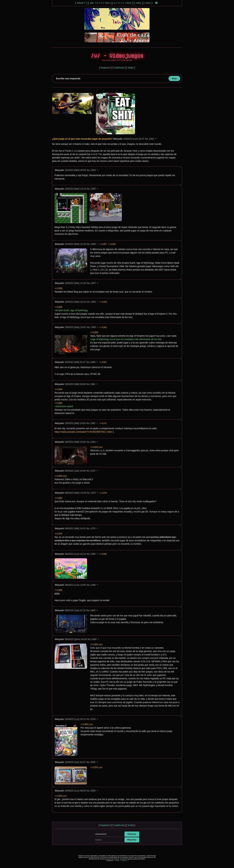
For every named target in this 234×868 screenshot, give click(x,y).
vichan (117, 861)
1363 (93, 442)
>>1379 (103, 493)
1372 (93, 471)
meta (138, 3)
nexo (148, 3)
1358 (93, 302)
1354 (93, 170)
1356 (93, 244)
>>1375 (103, 423)
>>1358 (112, 244)
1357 (93, 283)
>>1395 (58, 590)
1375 (93, 493)
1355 (93, 189)
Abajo (131, 68)
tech (129, 3)
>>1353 (97, 447)
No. (147, 139)
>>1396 (103, 554)
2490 (94, 639)
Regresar (105, 68)
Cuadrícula (119, 68)
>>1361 (103, 327)
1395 (93, 554)
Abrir (110, 432)
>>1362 (58, 498)
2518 (93, 719)
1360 (93, 362)
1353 (151, 139)
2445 (93, 611)
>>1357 (103, 244)
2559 (93, 791)
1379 (93, 529)
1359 (93, 327)
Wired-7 (81, 3)
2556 (93, 762)
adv (92, 3)
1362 (93, 423)
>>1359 (103, 302)
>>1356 (58, 288)
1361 (93, 384)
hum (107, 3)
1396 (93, 585)
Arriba (131, 825)
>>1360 (58, 403)
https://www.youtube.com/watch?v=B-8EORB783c (80, 432)
